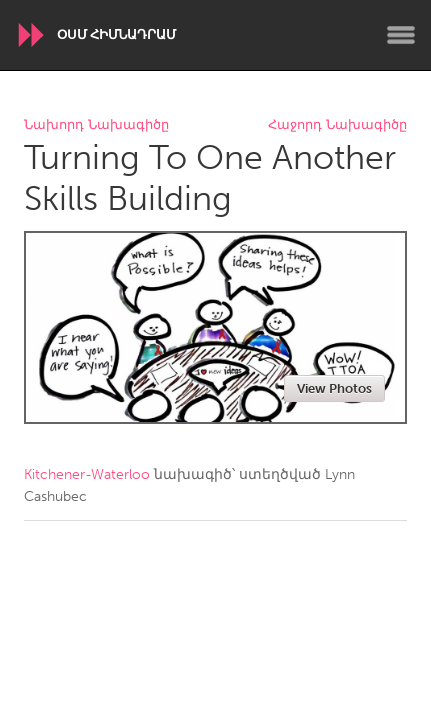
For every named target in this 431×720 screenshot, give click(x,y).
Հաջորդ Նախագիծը (337, 125)
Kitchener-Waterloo (87, 474)
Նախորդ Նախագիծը (96, 125)
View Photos (334, 388)
